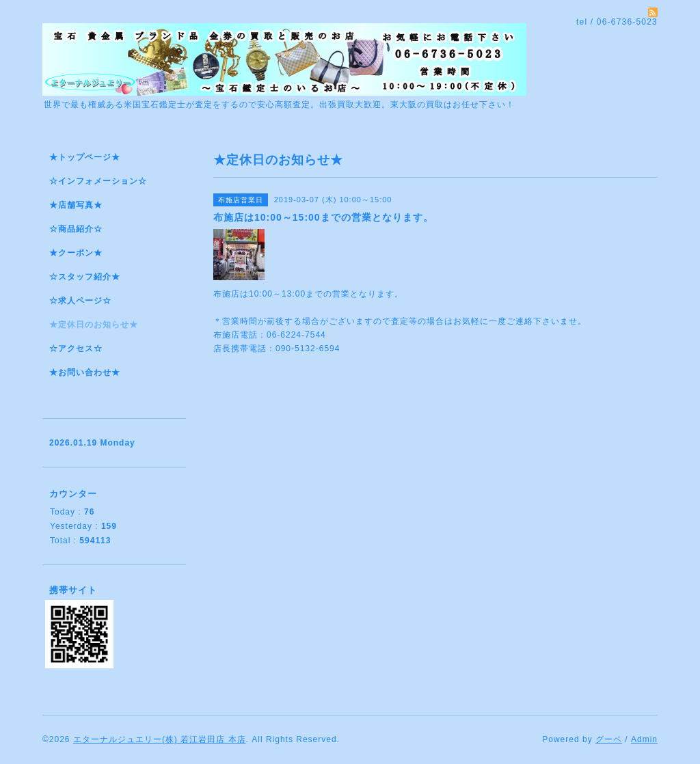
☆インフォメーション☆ (98, 181)
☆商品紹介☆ (76, 229)
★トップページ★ (85, 157)
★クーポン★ (76, 253)
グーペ (609, 739)
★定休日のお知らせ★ (94, 325)
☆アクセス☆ (76, 349)
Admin (644, 739)
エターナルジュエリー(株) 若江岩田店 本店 (160, 739)
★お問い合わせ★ (85, 372)
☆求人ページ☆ (80, 301)
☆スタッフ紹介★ (85, 277)
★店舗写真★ (76, 205)
